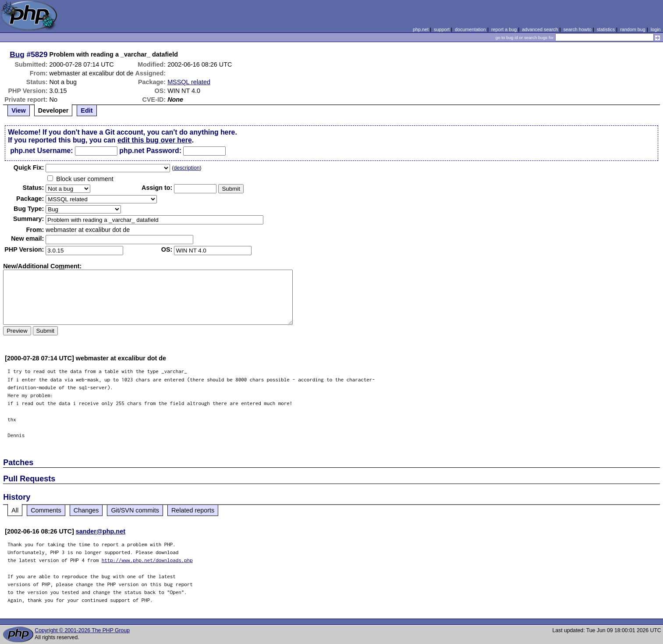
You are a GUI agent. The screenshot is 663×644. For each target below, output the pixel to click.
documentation (470, 29)
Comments (46, 510)
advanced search (540, 29)
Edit (87, 110)
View (19, 110)
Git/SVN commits (135, 510)
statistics (606, 29)
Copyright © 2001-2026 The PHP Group (82, 630)
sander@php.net (101, 531)
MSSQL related (189, 82)
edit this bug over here (155, 140)
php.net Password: (150, 151)
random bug (633, 29)
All (15, 510)
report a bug (504, 29)
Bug (17, 54)
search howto (577, 29)
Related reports (193, 510)
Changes (86, 510)
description (186, 168)
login (656, 29)
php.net (421, 29)
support (442, 29)
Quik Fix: (29, 167)
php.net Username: (41, 151)
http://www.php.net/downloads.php (147, 560)
